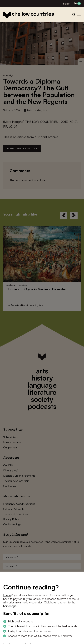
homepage (10, 606)
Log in (7, 595)
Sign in (67, 4)
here (53, 602)
